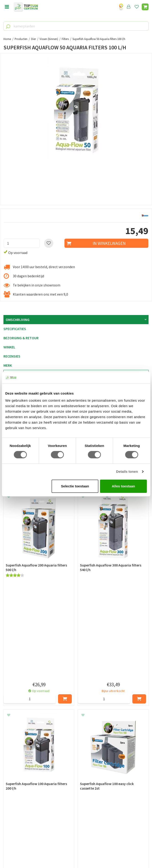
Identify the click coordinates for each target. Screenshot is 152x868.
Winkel (9, 347)
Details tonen (127, 471)
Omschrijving (18, 320)
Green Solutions (76, 849)
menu (7, 7)
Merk (8, 365)
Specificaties (15, 329)
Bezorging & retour (21, 338)
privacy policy (100, 739)
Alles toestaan (123, 486)
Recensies (12, 356)
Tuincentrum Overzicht (76, 854)
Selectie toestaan (75, 486)
